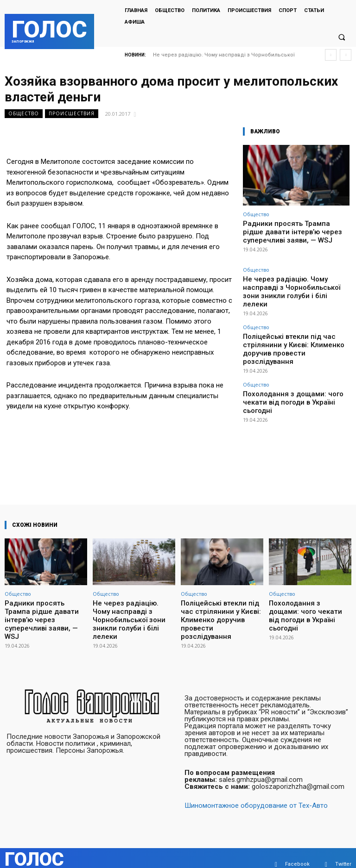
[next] (346, 55)
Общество (24, 114)
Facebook (297, 852)
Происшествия (72, 114)
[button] (342, 37)
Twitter (343, 852)
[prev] (331, 55)
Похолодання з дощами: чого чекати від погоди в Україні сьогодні (295, 362)
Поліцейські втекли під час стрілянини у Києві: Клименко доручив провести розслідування (294, 323)
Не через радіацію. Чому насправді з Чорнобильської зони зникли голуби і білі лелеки (292, 281)
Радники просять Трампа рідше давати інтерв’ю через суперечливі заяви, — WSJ (295, 230)
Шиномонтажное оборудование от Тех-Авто (256, 793)
